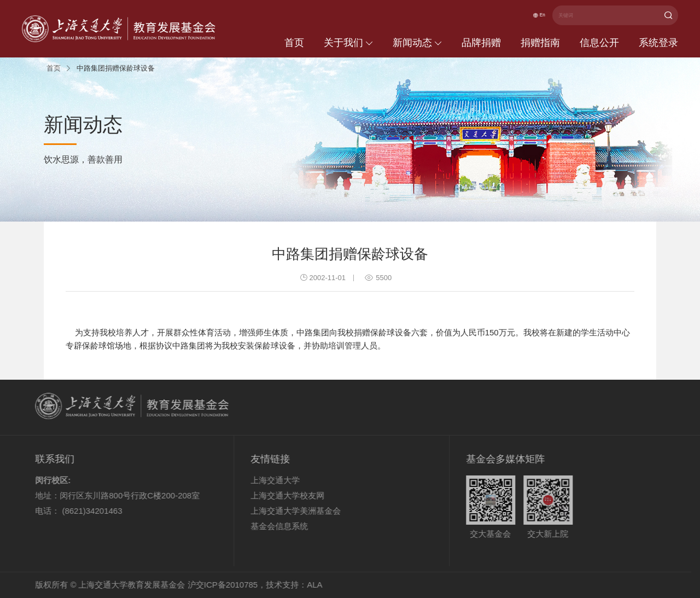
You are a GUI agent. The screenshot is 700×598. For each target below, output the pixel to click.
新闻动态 (417, 43)
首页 (294, 43)
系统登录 (658, 43)
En (534, 16)
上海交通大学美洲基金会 (280, 511)
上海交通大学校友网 (272, 495)
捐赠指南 (540, 43)
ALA (299, 585)
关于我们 (348, 43)
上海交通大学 (259, 480)
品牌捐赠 (481, 43)
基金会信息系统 (263, 526)
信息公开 (599, 43)
